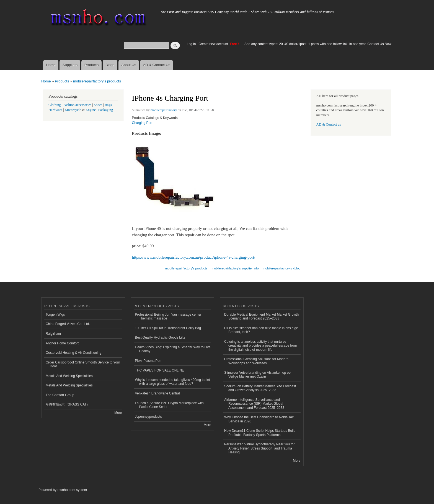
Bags (108, 105)
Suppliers (70, 65)
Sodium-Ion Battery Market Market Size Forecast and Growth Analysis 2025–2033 (260, 388)
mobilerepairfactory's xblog (282, 268)
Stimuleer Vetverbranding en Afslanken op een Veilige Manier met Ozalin (258, 375)
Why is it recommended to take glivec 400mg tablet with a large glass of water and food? (173, 382)
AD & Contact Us (157, 65)
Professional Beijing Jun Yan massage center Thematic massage (168, 316)
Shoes (98, 105)
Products (91, 65)
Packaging (106, 110)
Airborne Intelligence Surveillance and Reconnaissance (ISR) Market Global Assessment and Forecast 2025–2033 (254, 404)
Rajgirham (53, 334)
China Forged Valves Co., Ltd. (68, 324)
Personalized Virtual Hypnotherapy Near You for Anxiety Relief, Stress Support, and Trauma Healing (259, 448)
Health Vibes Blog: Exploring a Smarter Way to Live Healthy (173, 349)
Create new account (214, 44)
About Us (129, 65)
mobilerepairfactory (164, 110)
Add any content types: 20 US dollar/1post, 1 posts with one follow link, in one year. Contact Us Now (318, 44)
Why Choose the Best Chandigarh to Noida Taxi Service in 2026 (259, 419)
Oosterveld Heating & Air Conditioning (73, 353)
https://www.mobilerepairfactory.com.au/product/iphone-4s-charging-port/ (194, 257)
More (118, 413)
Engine (91, 110)
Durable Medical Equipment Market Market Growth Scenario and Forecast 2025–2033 (261, 316)
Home (51, 65)
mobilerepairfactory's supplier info (235, 268)
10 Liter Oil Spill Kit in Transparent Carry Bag (168, 328)
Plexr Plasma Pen (148, 361)
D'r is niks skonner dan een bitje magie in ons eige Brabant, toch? (261, 330)
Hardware (55, 110)
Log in (191, 44)
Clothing (55, 105)
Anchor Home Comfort (62, 343)
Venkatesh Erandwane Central (157, 393)
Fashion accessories (77, 105)
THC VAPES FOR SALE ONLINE (160, 370)
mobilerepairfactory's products (97, 81)
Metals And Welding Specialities (69, 376)
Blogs (110, 65)
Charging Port (142, 123)
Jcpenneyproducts (148, 417)
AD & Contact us (329, 124)
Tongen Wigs (55, 315)
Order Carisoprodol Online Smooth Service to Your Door (83, 364)
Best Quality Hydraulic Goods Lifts (160, 337)
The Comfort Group (60, 395)
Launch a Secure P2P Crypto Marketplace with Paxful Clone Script (169, 405)
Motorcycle (73, 110)
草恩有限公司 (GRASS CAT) (67, 404)
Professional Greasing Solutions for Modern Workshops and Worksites (256, 361)
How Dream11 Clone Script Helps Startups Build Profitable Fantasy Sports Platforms (260, 433)
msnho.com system (72, 490)
